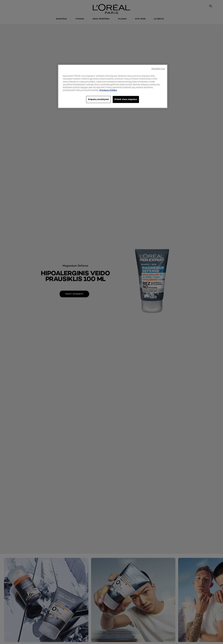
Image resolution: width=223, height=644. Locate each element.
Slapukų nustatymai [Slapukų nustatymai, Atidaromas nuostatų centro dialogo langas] (98, 99)
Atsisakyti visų (158, 69)
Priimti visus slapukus (126, 99)
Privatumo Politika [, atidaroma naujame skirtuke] (108, 90)
